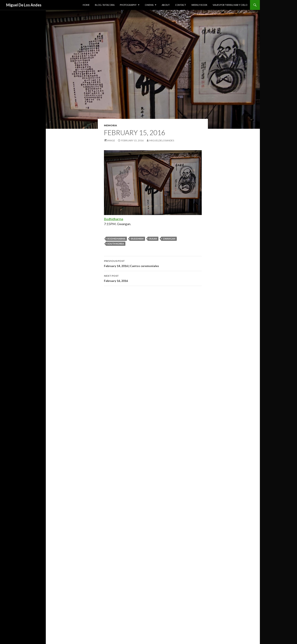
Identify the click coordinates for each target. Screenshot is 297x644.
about (166, 5)
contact (181, 5)
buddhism (137, 239)
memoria (110, 125)
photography (128, 5)
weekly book (199, 5)
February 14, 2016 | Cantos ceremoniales (153, 263)
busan (153, 239)
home (86, 5)
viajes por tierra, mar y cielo (230, 5)
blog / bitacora (105, 5)
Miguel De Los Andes (24, 5)
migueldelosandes (162, 140)
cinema (149, 5)
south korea (116, 244)
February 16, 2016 (153, 278)
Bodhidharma (114, 219)
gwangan (169, 239)
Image (111, 140)
